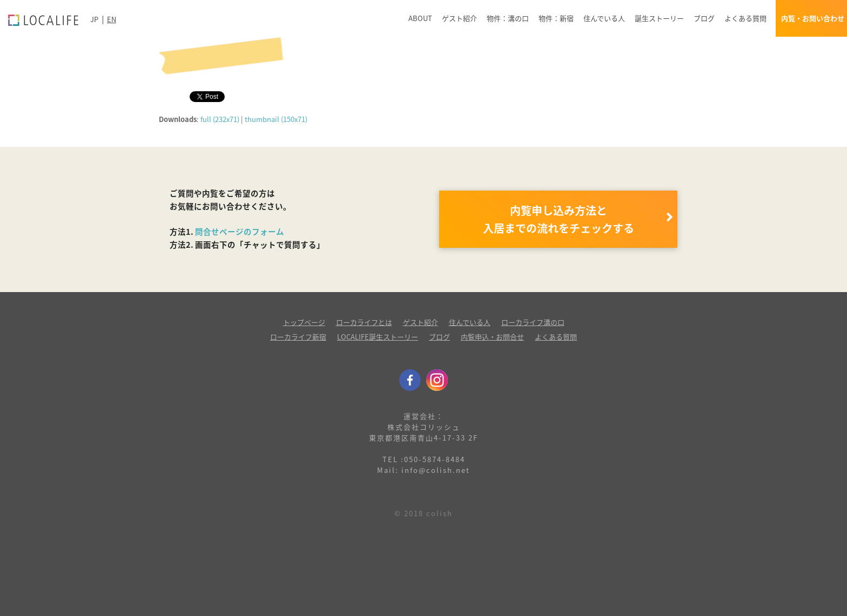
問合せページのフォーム (240, 232)
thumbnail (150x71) (276, 119)
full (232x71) (220, 119)
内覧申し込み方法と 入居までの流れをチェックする (559, 219)
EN (112, 19)
